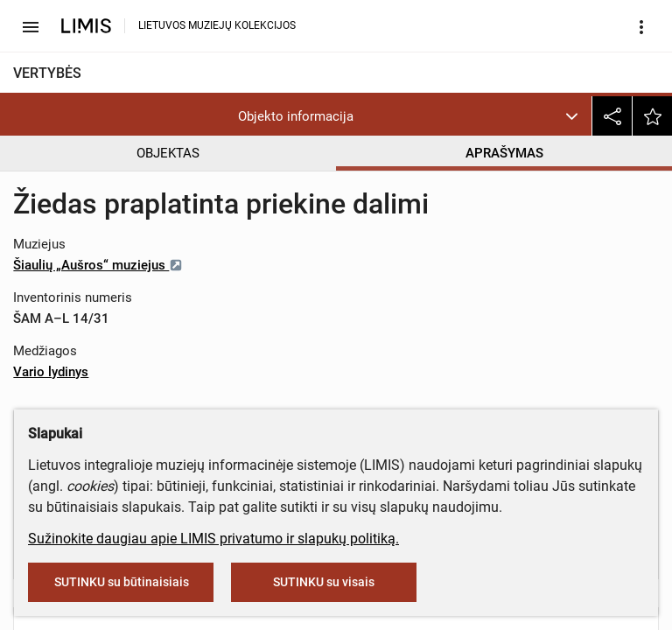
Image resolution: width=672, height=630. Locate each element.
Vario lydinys (51, 372)
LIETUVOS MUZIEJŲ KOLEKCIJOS (217, 25)
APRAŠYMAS (504, 153)
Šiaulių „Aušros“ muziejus (98, 265)
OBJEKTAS (168, 153)
